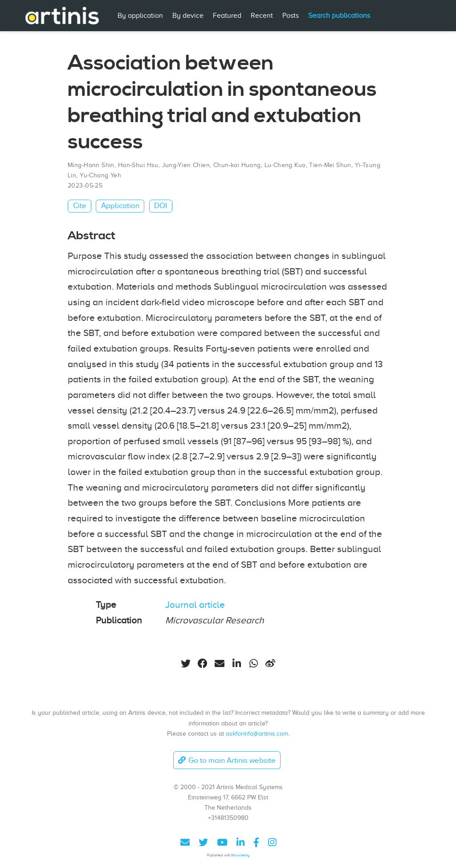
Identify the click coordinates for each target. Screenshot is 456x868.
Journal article (195, 605)
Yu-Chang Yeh (100, 175)
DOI (161, 206)
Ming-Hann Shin (91, 165)
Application (120, 206)
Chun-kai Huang (237, 165)
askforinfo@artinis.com (257, 733)
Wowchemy (240, 855)
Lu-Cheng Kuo (285, 165)
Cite (80, 206)
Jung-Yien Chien (186, 165)
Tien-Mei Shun (330, 165)
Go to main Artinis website (227, 760)
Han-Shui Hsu (138, 165)
